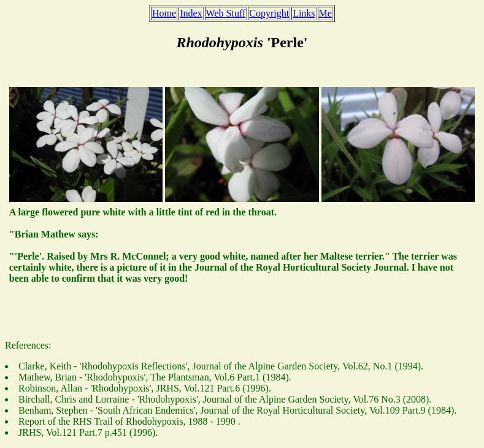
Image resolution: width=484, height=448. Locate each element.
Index (191, 13)
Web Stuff (226, 13)
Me (325, 13)
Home (164, 13)
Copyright (269, 13)
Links (304, 13)
